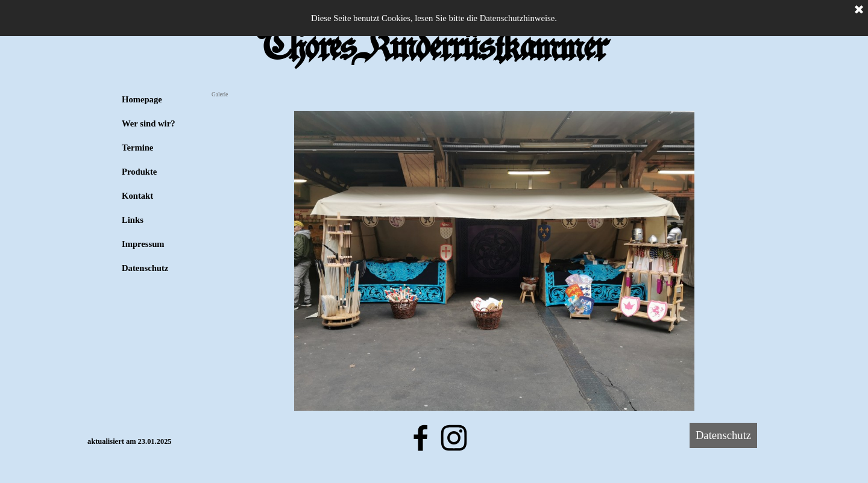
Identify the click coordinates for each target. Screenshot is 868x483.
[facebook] (421, 438)
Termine (137, 148)
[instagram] (454, 438)
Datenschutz (145, 268)
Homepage (142, 99)
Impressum (143, 244)
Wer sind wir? (149, 123)
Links (133, 220)
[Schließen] (859, 10)
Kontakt (137, 196)
